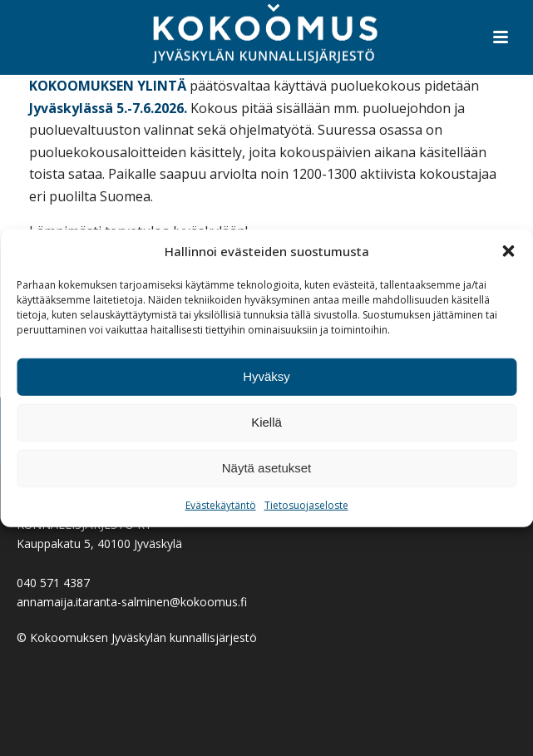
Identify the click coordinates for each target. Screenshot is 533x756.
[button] (508, 251)
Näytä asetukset (267, 468)
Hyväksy (266, 376)
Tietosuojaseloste (306, 505)
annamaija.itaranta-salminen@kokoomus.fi (132, 602)
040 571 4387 (53, 583)
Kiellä (266, 422)
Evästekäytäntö (221, 505)
